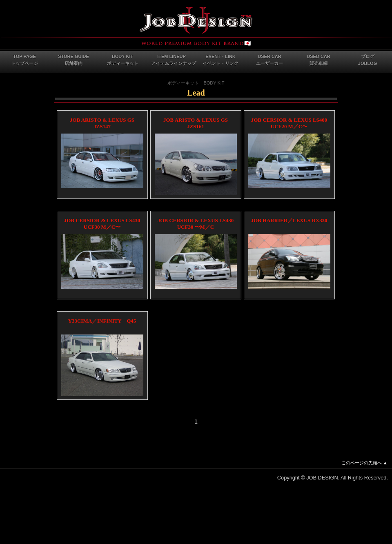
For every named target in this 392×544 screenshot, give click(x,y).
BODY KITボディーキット (123, 60)
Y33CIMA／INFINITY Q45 (102, 321)
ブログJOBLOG (367, 60)
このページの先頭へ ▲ (364, 463)
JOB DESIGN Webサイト (196, 27)
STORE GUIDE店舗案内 (73, 60)
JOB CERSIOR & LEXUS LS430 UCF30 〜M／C (196, 224)
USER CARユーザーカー (269, 60)
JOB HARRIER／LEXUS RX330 (289, 220)
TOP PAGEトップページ (24, 60)
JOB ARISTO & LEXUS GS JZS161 (196, 123)
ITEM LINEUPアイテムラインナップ (174, 60)
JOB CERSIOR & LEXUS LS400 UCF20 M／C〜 (289, 123)
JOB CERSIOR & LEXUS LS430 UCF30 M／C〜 (102, 224)
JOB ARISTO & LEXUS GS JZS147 (102, 123)
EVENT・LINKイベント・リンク (220, 60)
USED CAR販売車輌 (318, 60)
